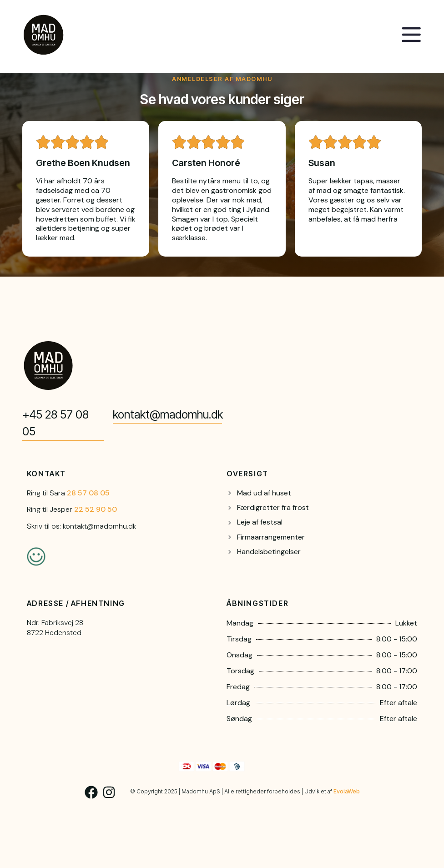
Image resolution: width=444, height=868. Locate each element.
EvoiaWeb (347, 791)
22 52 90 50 (96, 509)
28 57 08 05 (88, 493)
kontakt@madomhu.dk (168, 414)
